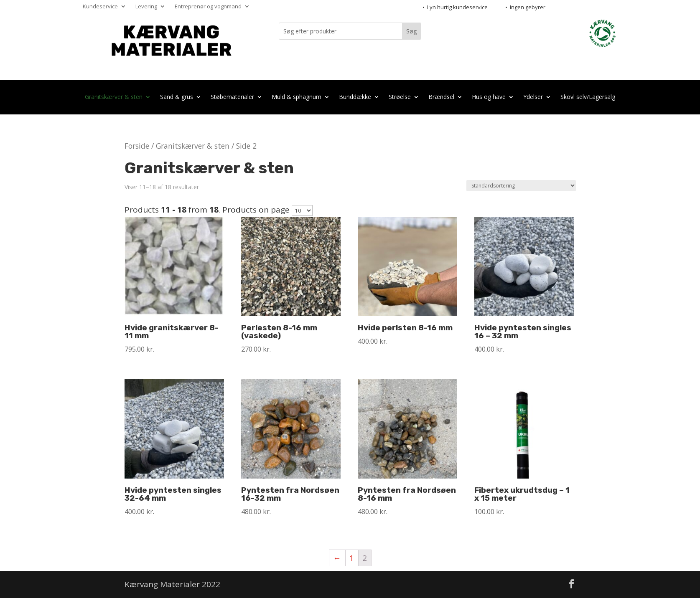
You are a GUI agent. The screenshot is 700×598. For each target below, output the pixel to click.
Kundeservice (100, 7)
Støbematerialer (232, 98)
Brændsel (441, 98)
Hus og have (489, 98)
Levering (146, 7)
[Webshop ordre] (521, 186)
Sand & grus (177, 98)
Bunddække (355, 98)
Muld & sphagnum (297, 98)
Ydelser (533, 98)
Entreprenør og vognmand (208, 7)
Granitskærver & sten (114, 98)
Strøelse (400, 98)
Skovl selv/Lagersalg (588, 98)
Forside (137, 146)
